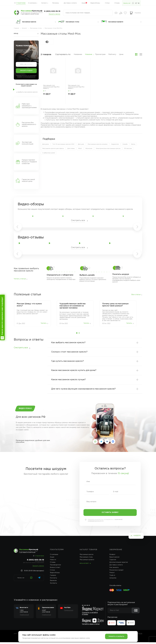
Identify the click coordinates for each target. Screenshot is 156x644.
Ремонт (112, 575)
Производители (55, 567)
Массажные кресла (87, 556)
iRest (80, 149)
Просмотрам (100, 54)
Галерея (53, 577)
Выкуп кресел (114, 559)
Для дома (46, 144)
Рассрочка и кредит (117, 572)
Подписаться (24, 617)
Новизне (89, 54)
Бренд (16, 34)
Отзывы (117, 3)
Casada (125, 144)
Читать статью (20, 279)
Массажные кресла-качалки (98, 144)
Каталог (44, 3)
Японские (89, 149)
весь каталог (84, 565)
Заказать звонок (54, 14)
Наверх (137, 538)
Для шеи (81, 144)
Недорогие (115, 144)
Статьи (107, 3)
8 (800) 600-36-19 (52, 11)
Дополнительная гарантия (119, 564)
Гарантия (113, 561)
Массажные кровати (87, 561)
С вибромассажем (49, 153)
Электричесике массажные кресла (108, 149)
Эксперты (53, 585)
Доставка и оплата (70, 3)
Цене (121, 54)
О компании (32, 3)
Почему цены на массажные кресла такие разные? (115, 305)
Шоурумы (113, 580)
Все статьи (136, 295)
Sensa (133, 144)
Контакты (53, 580)
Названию (78, 54)
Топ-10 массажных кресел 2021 (63, 144)
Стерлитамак (21, 3)
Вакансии (53, 582)
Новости (53, 561)
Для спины (71, 149)
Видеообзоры (95, 3)
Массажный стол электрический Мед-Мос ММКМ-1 (76, 87)
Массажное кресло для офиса (53, 149)
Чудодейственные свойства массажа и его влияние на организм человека (72, 306)
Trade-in (112, 577)
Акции (84, 3)
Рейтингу (112, 54)
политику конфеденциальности (26, 77)
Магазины (56, 3)
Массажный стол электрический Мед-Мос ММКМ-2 (51, 87)
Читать (44, 323)
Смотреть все (78, 221)
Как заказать (114, 569)
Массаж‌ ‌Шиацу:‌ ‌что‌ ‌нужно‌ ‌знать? (29, 305)
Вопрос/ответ (55, 569)
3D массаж (128, 149)
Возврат (112, 556)
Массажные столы (86, 559)
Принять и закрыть (116, 637)
